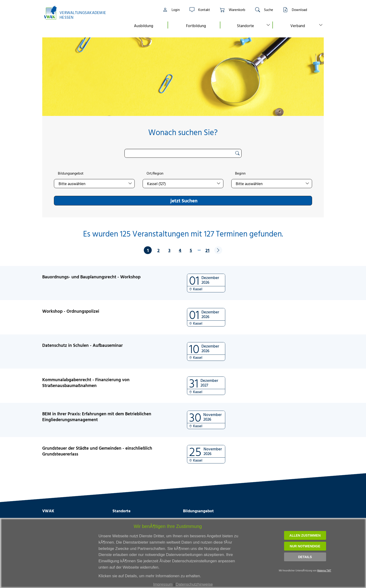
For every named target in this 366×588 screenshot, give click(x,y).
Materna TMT (324, 571)
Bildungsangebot (71, 173)
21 (207, 250)
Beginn (240, 173)
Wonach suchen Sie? (183, 132)
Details (305, 557)
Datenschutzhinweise (194, 584)
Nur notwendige (305, 546)
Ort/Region (155, 173)
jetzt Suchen (184, 201)
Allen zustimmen (305, 535)
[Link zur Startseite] (77, 13)
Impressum (163, 584)
